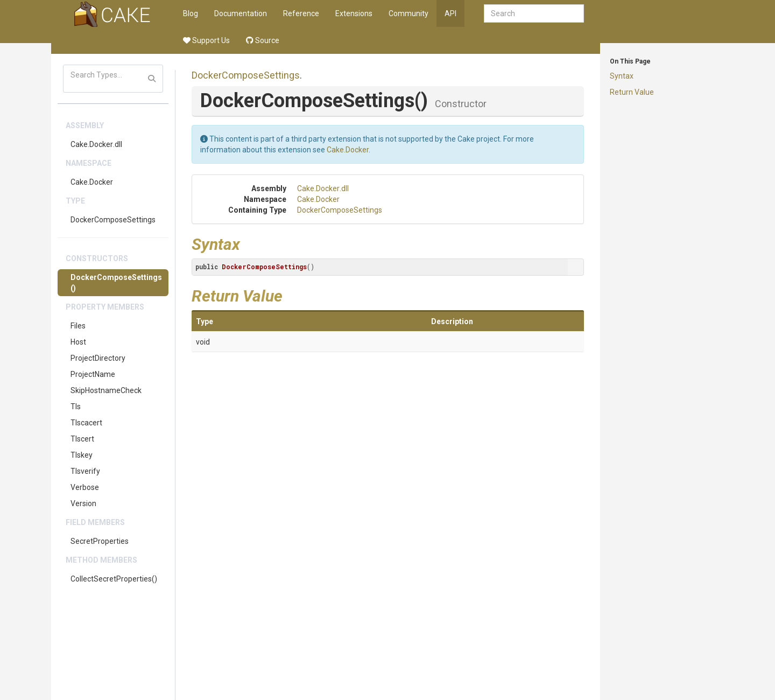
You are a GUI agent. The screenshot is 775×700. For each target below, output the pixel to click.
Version (83, 503)
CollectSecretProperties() (114, 579)
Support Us (206, 40)
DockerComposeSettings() (116, 283)
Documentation (241, 13)
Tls (76, 407)
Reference (301, 13)
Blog (191, 13)
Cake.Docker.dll (96, 144)
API (450, 13)
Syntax (622, 76)
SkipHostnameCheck (106, 390)
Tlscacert (86, 423)
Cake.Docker (92, 182)
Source (263, 40)
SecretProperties (100, 541)
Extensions (354, 13)
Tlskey (82, 455)
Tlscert (82, 439)
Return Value (632, 92)
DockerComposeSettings (113, 220)
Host (78, 342)
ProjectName (93, 374)
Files (78, 326)
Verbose (85, 487)
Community (408, 13)
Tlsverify (85, 471)
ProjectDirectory (98, 358)
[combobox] (534, 13)
